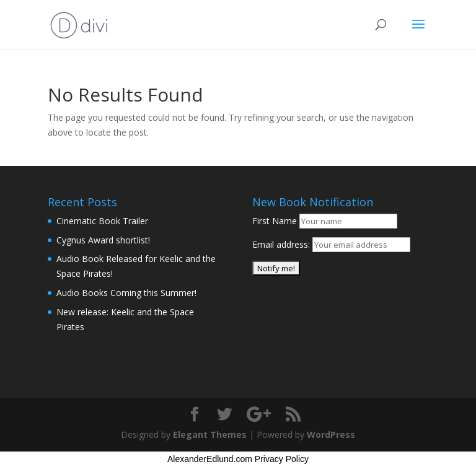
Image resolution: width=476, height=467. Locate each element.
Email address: (282, 244)
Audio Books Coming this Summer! (126, 293)
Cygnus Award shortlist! (103, 240)
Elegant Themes (210, 434)
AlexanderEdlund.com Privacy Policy (238, 459)
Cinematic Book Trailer (102, 221)
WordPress (331, 434)
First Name (275, 221)
